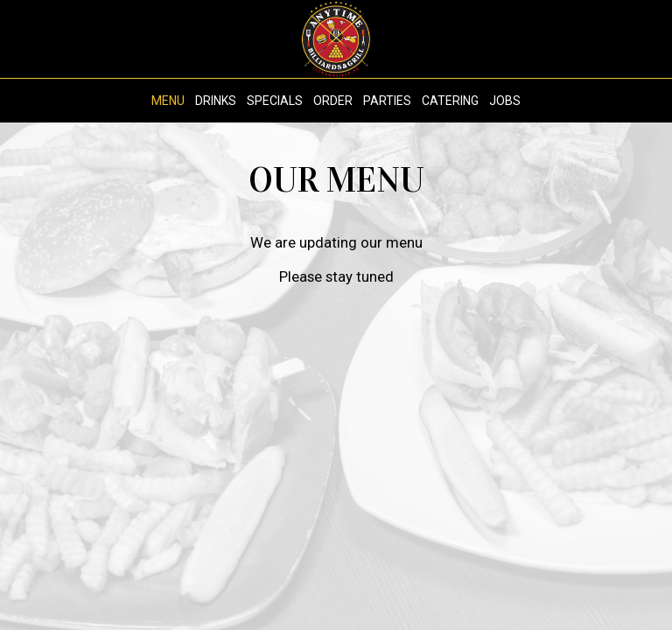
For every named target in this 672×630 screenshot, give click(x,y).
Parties (387, 101)
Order (333, 101)
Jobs (505, 101)
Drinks (216, 101)
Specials (275, 101)
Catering (450, 101)
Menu (168, 101)
